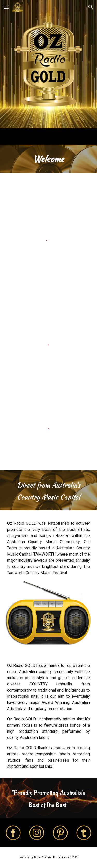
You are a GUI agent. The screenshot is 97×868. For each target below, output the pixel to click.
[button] (6, 7)
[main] (49, 159)
